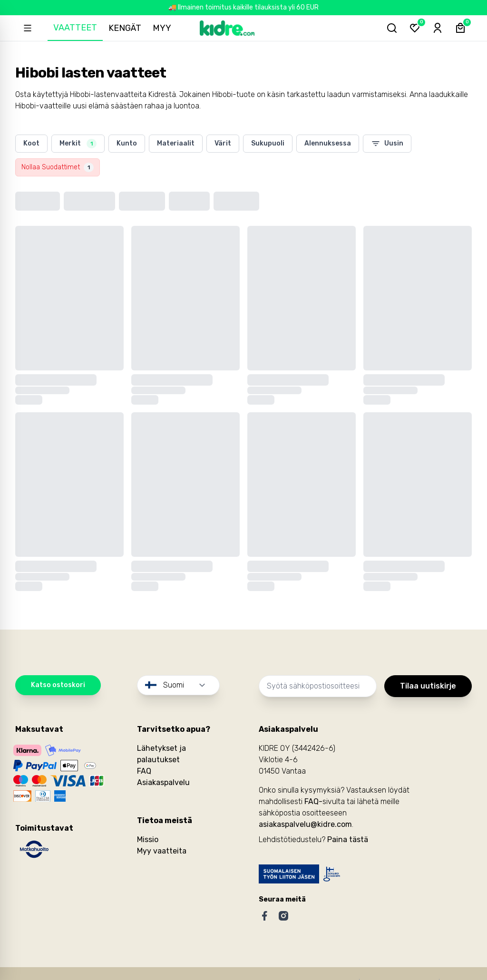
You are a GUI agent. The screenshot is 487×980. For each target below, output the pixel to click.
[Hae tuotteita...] (392, 28)
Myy (162, 28)
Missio (148, 839)
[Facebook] (264, 916)
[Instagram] (283, 916)
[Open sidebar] (28, 28)
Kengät (125, 28)
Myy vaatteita (162, 851)
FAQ (144, 771)
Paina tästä (348, 839)
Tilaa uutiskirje (428, 686)
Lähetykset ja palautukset (161, 754)
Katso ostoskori (58, 685)
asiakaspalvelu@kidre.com (305, 824)
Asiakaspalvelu (163, 782)
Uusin (387, 144)
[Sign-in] (438, 28)
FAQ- (313, 801)
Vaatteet (75, 28)
